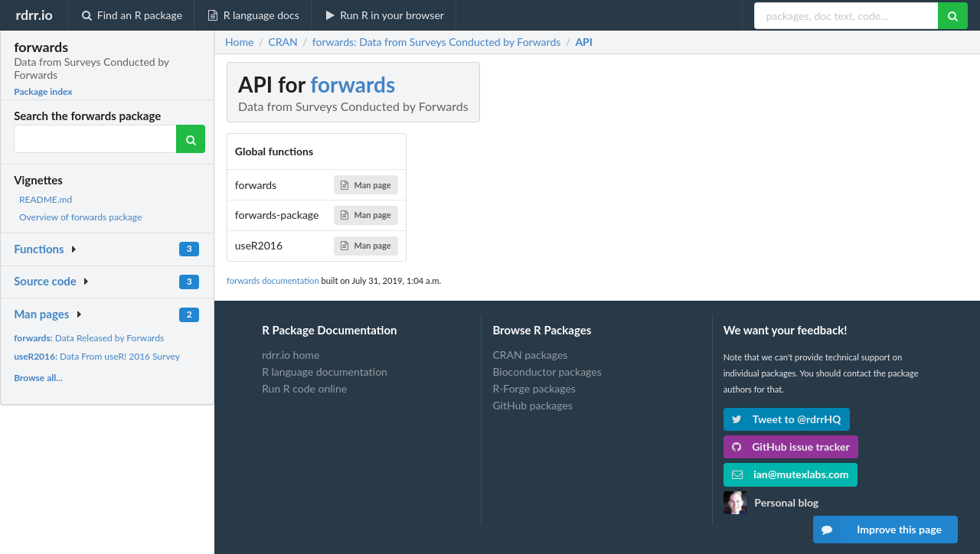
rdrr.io (34, 15)
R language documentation (325, 372)
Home (239, 42)
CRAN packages (530, 355)
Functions (39, 249)
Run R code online (304, 388)
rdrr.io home (291, 355)
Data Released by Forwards (89, 338)
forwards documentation (273, 280)
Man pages (41, 314)
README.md (46, 199)
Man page (366, 185)
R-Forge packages (534, 388)
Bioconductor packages (547, 372)
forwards (353, 84)
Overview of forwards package (80, 217)
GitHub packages (532, 405)
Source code (45, 281)
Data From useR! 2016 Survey (97, 356)
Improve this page (877, 530)
